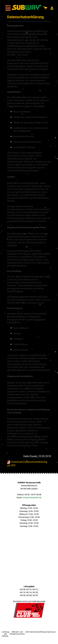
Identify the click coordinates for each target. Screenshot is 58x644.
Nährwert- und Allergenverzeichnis (17, 633)
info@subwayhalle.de (32, 498)
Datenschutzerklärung (38, 632)
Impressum (51, 632)
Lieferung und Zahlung (5, 634)
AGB (27, 632)
